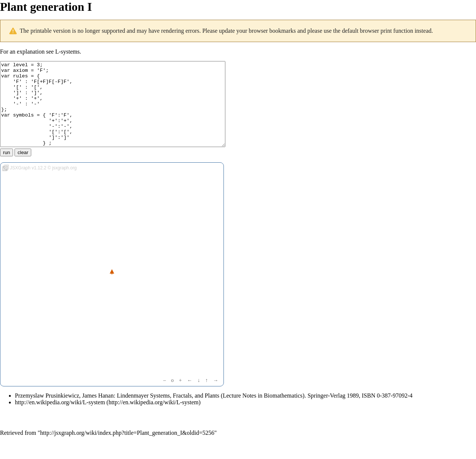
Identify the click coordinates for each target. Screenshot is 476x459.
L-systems (67, 52)
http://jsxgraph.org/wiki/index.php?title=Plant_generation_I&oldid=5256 (127, 450)
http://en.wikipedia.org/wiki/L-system (60, 419)
